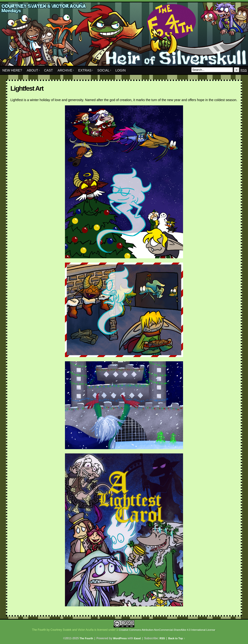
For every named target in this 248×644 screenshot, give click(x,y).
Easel (137, 638)
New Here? (12, 70)
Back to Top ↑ (177, 638)
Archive (66, 70)
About (33, 70)
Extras (86, 70)
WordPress (120, 638)
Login (120, 70)
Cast (48, 70)
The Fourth (124, 35)
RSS (244, 70)
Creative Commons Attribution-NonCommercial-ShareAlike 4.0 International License (167, 630)
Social (104, 70)
